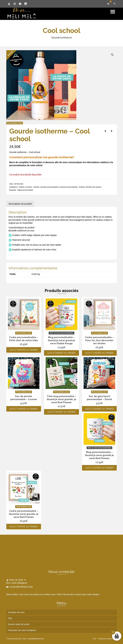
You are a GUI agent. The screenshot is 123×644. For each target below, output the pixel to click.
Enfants (22, 187)
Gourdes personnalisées (49, 187)
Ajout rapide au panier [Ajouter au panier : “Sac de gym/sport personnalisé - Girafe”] (99, 409)
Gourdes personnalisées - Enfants (72, 187)
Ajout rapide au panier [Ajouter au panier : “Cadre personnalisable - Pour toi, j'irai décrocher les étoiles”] (99, 353)
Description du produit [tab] (20, 204)
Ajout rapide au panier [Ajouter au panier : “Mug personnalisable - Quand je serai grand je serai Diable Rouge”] (61, 353)
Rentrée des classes (94, 187)
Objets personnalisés (25, 190)
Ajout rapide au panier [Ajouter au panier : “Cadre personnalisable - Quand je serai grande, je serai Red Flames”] (24, 527)
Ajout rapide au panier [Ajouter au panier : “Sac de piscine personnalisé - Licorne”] (24, 409)
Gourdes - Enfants (32, 187)
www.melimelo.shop (15, 639)
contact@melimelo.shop (20, 587)
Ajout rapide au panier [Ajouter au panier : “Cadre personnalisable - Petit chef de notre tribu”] (24, 350)
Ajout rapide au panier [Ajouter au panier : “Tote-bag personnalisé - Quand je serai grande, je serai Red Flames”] (61, 412)
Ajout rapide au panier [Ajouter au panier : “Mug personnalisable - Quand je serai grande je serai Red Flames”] (99, 468)
